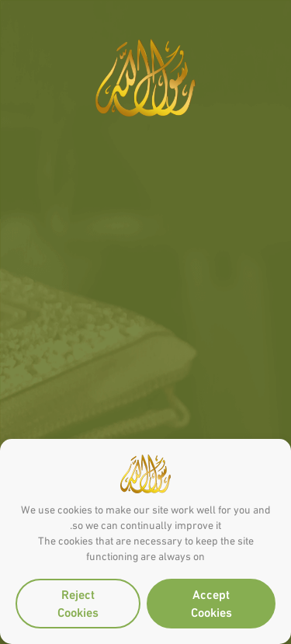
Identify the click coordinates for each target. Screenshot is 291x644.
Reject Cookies (78, 602)
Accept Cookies (211, 602)
